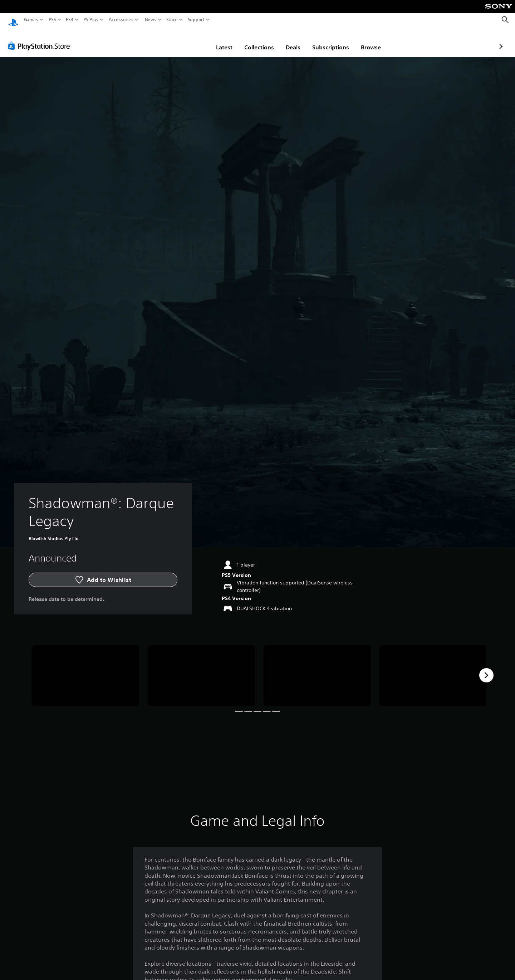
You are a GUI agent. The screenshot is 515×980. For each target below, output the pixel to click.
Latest (182, 40)
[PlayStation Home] (13, 20)
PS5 (52, 20)
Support (196, 20)
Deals (251, 40)
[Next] (486, 668)
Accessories (121, 20)
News (150, 20)
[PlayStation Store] (41, 39)
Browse (329, 40)
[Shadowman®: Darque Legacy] (85, 669)
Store (172, 20)
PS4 (70, 20)
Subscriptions (289, 40)
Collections (217, 40)
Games (31, 20)
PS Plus (91, 20)
